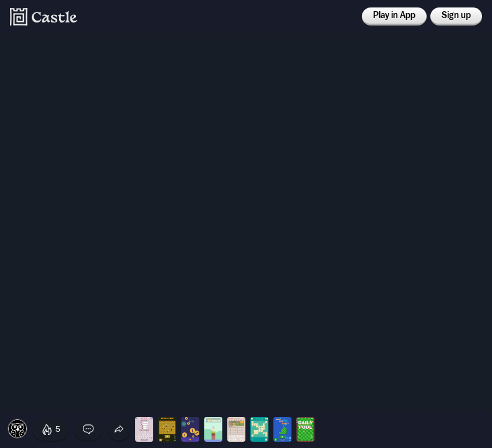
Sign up (456, 16)
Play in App (394, 16)
